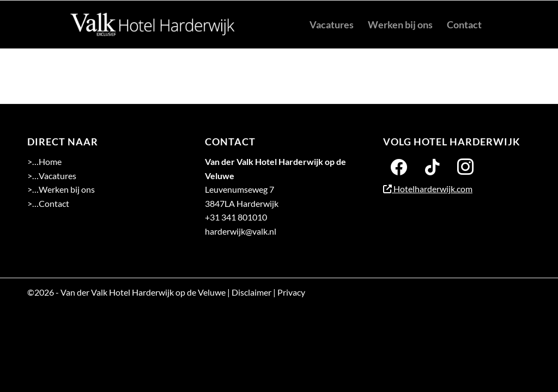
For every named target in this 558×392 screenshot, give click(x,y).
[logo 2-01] (153, 24)
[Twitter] (432, 166)
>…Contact (48, 203)
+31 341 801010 (236, 217)
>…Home (44, 161)
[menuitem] (332, 24)
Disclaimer (251, 292)
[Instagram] (465, 166)
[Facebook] (399, 166)
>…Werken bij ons (61, 189)
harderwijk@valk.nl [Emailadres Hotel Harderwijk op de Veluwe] (241, 231)
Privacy (291, 292)
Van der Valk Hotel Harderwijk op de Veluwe (143, 292)
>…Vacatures (52, 176)
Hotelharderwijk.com (428, 189)
